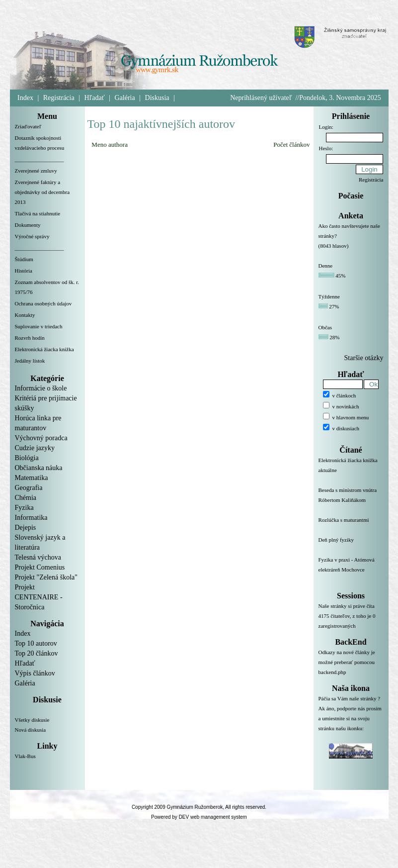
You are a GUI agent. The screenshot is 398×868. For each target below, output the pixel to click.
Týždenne (329, 296)
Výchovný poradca (41, 438)
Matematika (32, 478)
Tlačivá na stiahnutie (38, 213)
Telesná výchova (38, 557)
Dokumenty (28, 225)
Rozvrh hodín (30, 338)
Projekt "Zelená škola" (46, 577)
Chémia (26, 498)
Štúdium (24, 259)
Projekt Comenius (40, 567)
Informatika (31, 518)
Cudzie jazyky (35, 448)
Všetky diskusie (32, 720)
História (24, 271)
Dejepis (26, 528)
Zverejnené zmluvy (36, 171)
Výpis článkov (35, 673)
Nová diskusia (31, 730)
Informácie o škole (41, 388)
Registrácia (59, 98)
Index (25, 98)
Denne (326, 266)
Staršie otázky (364, 358)
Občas (325, 327)
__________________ (40, 159)
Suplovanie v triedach (39, 326)
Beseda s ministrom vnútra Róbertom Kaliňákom (351, 501)
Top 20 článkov (37, 653)
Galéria (125, 98)
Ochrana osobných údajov (43, 303)
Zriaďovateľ (28, 126)
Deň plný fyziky (351, 546)
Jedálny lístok (30, 361)
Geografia (29, 488)
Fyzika (24, 508)
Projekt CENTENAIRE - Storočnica (39, 597)
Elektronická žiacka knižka (44, 349)
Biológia (27, 458)
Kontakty (25, 315)
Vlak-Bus (25, 756)
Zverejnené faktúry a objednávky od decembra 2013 (42, 192)
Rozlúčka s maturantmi (351, 526)
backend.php (332, 672)
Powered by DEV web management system (199, 817)
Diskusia (157, 98)
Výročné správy (32, 236)
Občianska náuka (39, 468)
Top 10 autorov (36, 643)
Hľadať (95, 98)
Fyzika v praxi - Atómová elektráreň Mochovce (351, 571)
